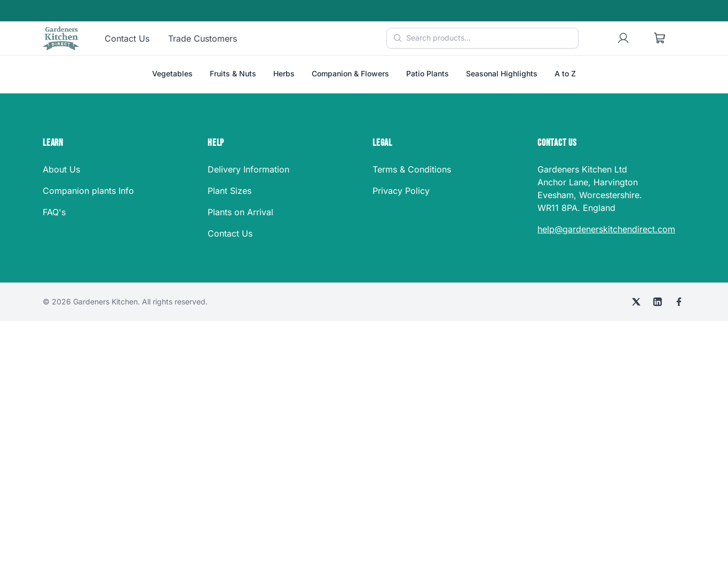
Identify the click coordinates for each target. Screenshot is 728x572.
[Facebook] (679, 302)
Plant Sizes (230, 191)
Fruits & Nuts (233, 73)
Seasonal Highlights (502, 73)
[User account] (623, 38)
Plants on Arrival (240, 212)
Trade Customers (203, 38)
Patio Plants (428, 73)
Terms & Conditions (412, 169)
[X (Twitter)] (636, 302)
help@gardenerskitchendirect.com (606, 229)
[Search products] (482, 38)
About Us (61, 169)
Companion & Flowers (350, 73)
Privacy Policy (401, 191)
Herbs (284, 73)
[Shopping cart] (660, 38)
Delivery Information (248, 169)
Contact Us (127, 38)
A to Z (565, 73)
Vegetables (172, 73)
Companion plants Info (88, 191)
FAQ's (54, 212)
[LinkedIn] (658, 302)
